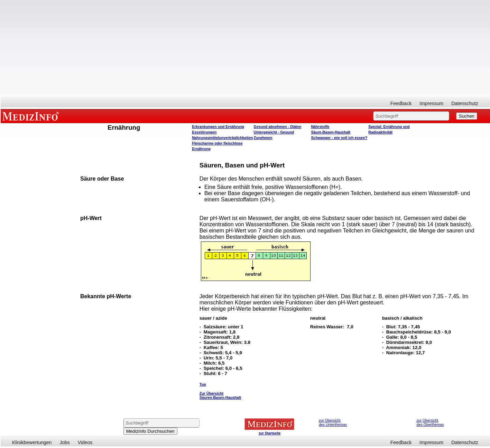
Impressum (431, 103)
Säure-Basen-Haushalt (331, 132)
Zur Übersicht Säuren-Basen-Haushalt (220, 395)
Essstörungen (204, 132)
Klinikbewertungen (32, 442)
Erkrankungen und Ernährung (218, 127)
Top (203, 384)
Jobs (65, 442)
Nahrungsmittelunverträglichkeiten (222, 138)
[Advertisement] (246, 48)
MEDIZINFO (32, 116)
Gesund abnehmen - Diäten (278, 127)
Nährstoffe (320, 127)
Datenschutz (465, 103)
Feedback (401, 103)
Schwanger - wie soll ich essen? (339, 138)
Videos (85, 442)
